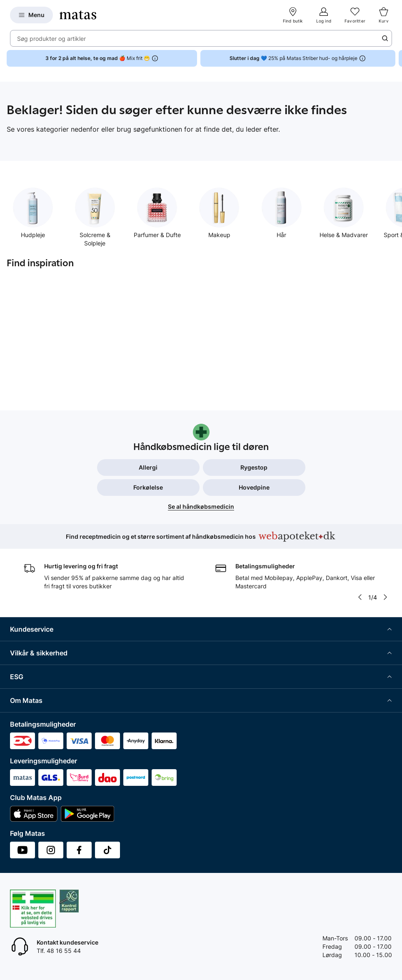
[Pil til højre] (385, 597)
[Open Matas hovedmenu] (31, 15)
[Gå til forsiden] (78, 15)
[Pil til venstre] (360, 597)
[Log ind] (324, 15)
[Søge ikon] (385, 38)
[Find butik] (293, 15)
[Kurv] (384, 15)
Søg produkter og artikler (51, 39)
